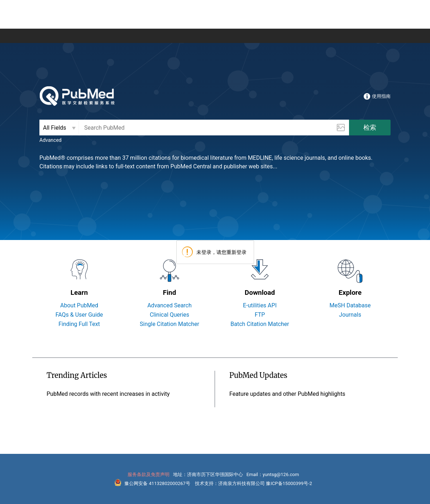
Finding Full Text (79, 324)
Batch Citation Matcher (260, 324)
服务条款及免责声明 (149, 474)
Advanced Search (169, 305)
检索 (370, 127)
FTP (260, 315)
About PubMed (79, 305)
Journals (350, 315)
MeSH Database (350, 305)
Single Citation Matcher (169, 324)
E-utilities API (260, 305)
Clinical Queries (169, 315)
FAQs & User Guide (79, 315)
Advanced (51, 140)
